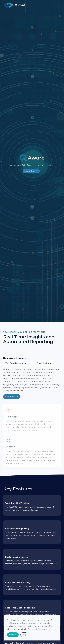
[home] (14, 5)
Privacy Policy (22, 629)
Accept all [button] (13, 635)
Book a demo (31, 171)
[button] (57, 5)
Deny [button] (24, 635)
